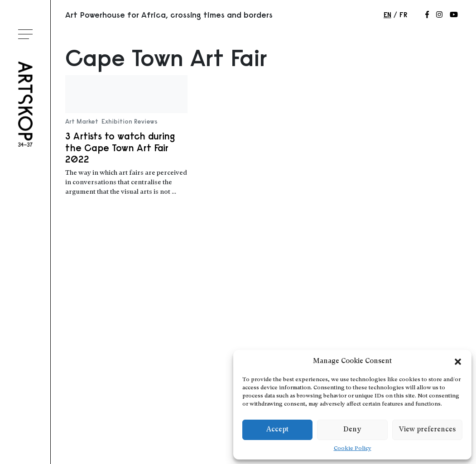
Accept (277, 430)
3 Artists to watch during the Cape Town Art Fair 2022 (120, 147)
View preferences (427, 430)
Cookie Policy (353, 449)
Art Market (82, 121)
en (387, 14)
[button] (458, 362)
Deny (352, 430)
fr (403, 14)
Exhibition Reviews (130, 121)
